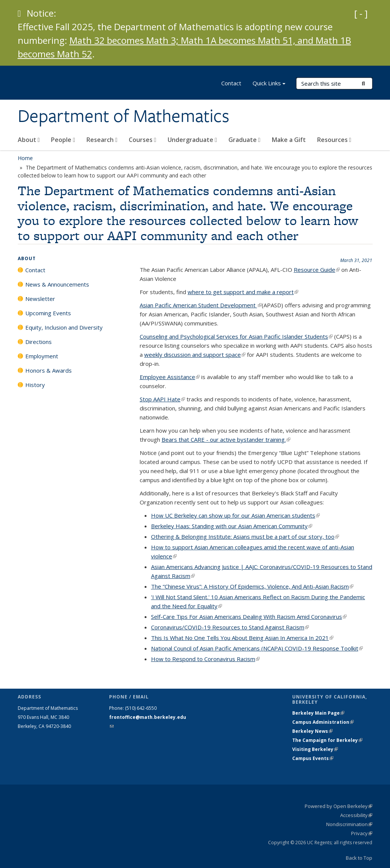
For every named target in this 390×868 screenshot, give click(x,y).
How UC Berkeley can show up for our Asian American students (235, 515)
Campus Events (313, 758)
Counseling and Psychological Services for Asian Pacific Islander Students (236, 336)
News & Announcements (57, 284)
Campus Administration (323, 722)
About (29, 140)
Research (102, 140)
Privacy (362, 833)
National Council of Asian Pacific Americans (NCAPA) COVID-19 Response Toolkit (257, 648)
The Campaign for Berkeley (327, 740)
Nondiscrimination (349, 824)
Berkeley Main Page (318, 713)
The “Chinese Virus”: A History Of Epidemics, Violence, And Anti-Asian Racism (252, 586)
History (35, 385)
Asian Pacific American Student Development (201, 305)
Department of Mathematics (123, 116)
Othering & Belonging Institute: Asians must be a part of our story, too (245, 537)
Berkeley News (312, 731)
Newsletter (40, 299)
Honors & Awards (49, 370)
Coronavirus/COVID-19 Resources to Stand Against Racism (230, 627)
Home (25, 158)
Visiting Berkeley (315, 749)
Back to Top (359, 858)
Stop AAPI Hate (162, 399)
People (63, 140)
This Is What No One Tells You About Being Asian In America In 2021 (242, 638)
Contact (231, 83)
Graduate (244, 140)
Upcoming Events (48, 313)
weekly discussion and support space (195, 355)
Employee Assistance (170, 377)
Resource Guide (317, 270)
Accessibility (356, 815)
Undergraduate (192, 140)
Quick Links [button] (269, 84)
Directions (39, 342)
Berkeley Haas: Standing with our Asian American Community (232, 526)
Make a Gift (289, 140)
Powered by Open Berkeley (338, 806)
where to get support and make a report (243, 292)
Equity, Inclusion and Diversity (64, 327)
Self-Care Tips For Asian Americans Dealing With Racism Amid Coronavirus (249, 617)
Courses (143, 140)
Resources (334, 140)
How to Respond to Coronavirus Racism (205, 659)
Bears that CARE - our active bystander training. (226, 439)
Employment (42, 356)
